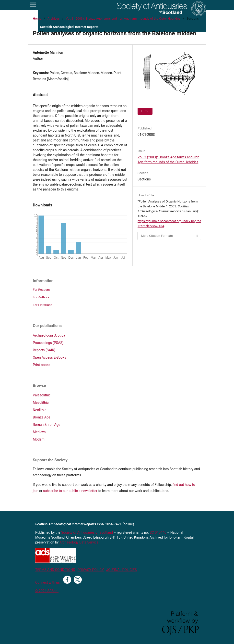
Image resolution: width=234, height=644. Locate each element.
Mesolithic (41, 403)
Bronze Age (41, 417)
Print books (41, 365)
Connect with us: (49, 582)
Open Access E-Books (49, 357)
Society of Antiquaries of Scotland (88, 532)
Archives (54, 19)
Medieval (40, 432)
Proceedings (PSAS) (48, 343)
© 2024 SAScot (47, 591)
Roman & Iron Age (47, 425)
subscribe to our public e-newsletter (70, 491)
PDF (146, 111)
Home (37, 19)
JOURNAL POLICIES (121, 570)
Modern (39, 439)
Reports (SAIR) (44, 350)
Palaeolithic (42, 395)
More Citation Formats (157, 236)
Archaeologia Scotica (49, 335)
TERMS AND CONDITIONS (55, 570)
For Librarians (42, 305)
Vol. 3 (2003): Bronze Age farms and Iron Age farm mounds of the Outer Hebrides (123, 19)
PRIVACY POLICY (91, 570)
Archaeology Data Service (79, 542)
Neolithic (40, 410)
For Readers (41, 290)
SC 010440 (158, 532)
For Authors (41, 297)
